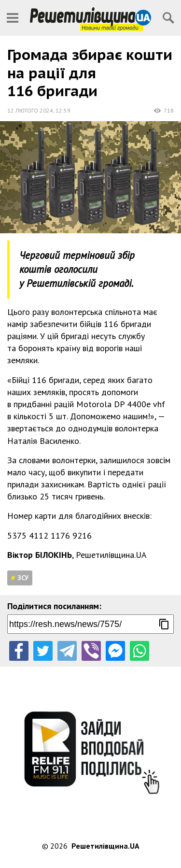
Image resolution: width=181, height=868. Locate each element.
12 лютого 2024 (30, 110)
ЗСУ (23, 578)
